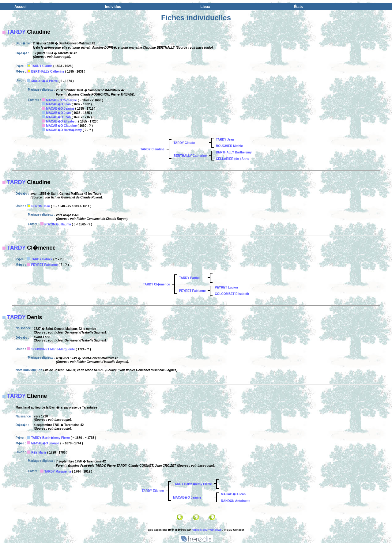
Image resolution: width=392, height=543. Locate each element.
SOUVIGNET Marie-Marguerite (53, 349)
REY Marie (39, 452)
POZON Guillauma (58, 224)
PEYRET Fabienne (45, 265)
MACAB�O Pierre (44, 81)
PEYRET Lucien (226, 287)
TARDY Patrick (42, 259)
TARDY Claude (42, 66)
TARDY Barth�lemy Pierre (51, 438)
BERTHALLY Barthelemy (234, 152)
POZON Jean (41, 206)
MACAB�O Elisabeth (62, 121)
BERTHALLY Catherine (48, 72)
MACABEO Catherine (62, 100)
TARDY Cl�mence (156, 284)
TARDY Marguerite (58, 471)
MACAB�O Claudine (62, 126)
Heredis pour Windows (207, 530)
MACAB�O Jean (59, 104)
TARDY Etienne (153, 491)
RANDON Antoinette (236, 501)
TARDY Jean (225, 140)
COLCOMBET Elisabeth (232, 294)
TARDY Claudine (152, 149)
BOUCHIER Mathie (229, 146)
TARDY (16, 32)
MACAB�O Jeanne (60, 109)
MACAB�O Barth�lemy (64, 130)
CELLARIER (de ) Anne (233, 159)
